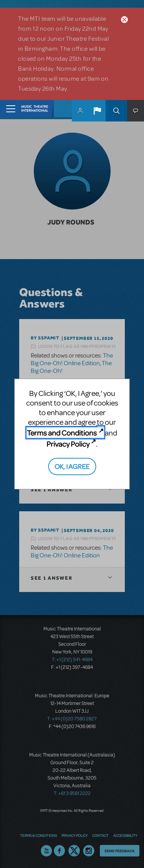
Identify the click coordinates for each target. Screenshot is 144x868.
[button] (97, 111)
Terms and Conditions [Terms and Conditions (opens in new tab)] (62, 433)
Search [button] (116, 111)
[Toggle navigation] (9, 109)
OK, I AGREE (72, 466)
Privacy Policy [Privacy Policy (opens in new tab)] (68, 444)
